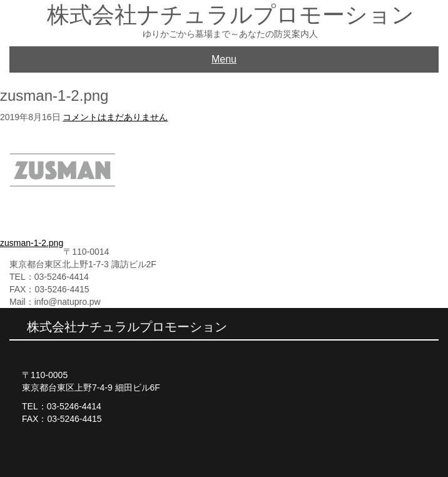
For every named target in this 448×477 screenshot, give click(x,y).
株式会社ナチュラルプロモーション (231, 15)
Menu (224, 59)
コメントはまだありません (115, 117)
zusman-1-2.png (32, 243)
